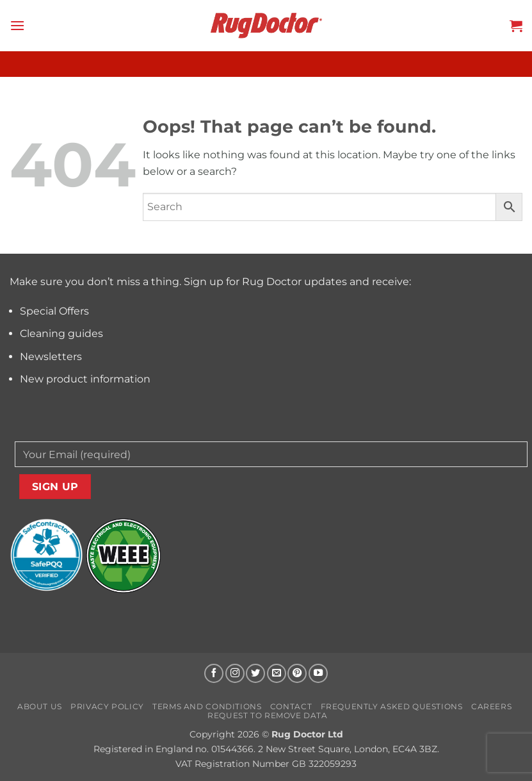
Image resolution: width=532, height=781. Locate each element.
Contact (291, 706)
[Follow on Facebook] (214, 673)
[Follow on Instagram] (235, 673)
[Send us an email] (277, 673)
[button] (17, 25)
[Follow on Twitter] (255, 673)
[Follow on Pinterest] (297, 673)
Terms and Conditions (207, 706)
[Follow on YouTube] (318, 673)
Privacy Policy (107, 706)
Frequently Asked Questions (392, 706)
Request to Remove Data (267, 715)
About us (40, 706)
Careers (491, 706)
